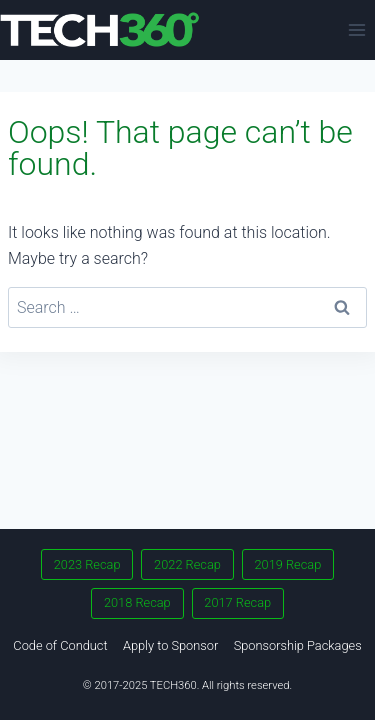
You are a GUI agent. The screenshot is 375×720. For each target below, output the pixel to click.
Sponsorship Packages (298, 645)
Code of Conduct (60, 645)
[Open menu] (356, 29)
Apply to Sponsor (170, 645)
